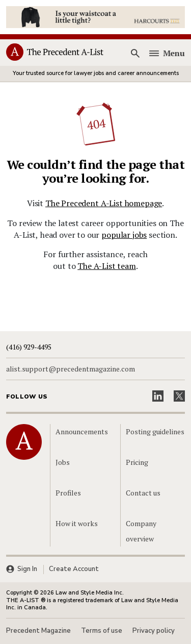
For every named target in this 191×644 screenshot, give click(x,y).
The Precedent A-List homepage (104, 203)
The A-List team (107, 266)
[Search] (135, 53)
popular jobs (124, 235)
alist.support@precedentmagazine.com (71, 369)
